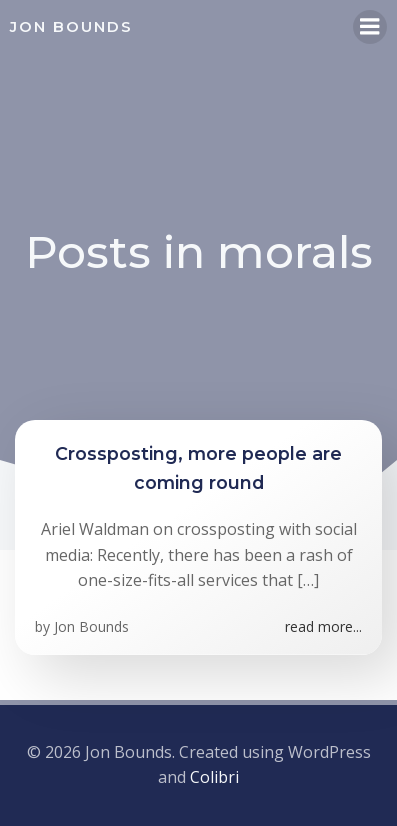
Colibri (214, 777)
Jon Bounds (91, 626)
